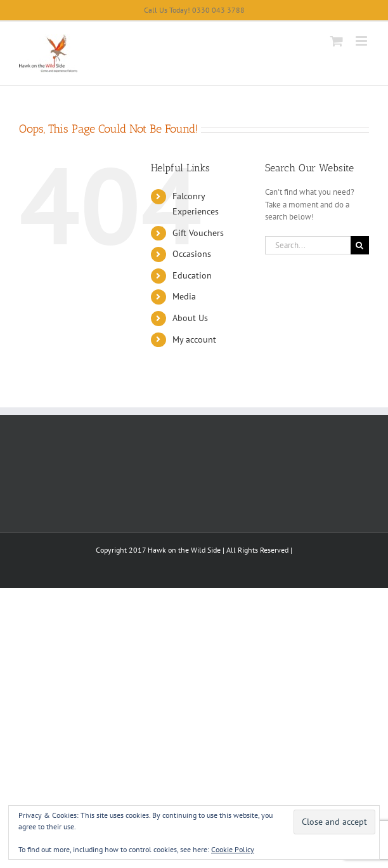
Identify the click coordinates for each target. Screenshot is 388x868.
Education (192, 275)
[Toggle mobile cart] (337, 41)
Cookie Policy (233, 849)
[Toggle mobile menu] (362, 41)
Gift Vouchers (198, 233)
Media (184, 296)
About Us (190, 318)
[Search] (360, 245)
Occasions (192, 254)
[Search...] (308, 245)
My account (194, 339)
